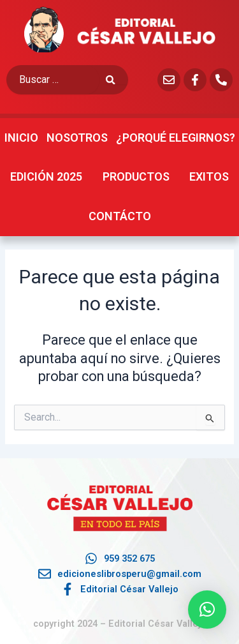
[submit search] (117, 80)
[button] (207, 610)
